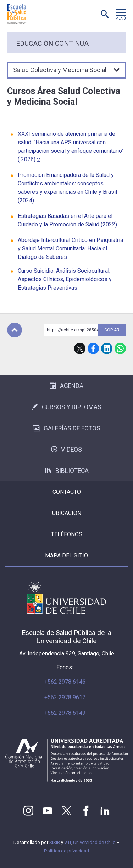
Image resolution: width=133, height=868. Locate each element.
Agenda (67, 386)
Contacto (67, 492)
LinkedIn (107, 348)
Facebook (93, 348)
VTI (68, 842)
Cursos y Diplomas (67, 407)
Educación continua (52, 43)
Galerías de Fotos (67, 428)
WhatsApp (120, 348)
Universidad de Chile (94, 842)
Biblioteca (67, 471)
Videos (66, 450)
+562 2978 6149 (65, 713)
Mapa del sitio (66, 555)
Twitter (67, 811)
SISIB (55, 842)
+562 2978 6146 (65, 682)
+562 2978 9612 (65, 697)
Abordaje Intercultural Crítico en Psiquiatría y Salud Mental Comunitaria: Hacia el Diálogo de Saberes (70, 248)
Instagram (28, 811)
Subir (15, 330)
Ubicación (67, 513)
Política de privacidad (66, 851)
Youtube (48, 811)
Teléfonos (67, 534)
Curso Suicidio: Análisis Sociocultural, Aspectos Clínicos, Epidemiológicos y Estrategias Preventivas (65, 279)
